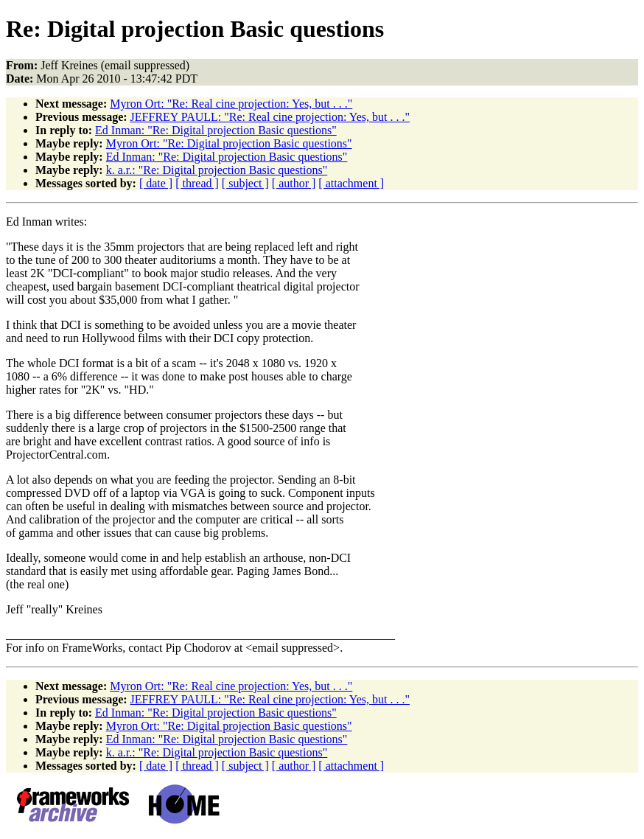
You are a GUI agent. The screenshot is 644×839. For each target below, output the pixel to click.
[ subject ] (245, 183)
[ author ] (294, 183)
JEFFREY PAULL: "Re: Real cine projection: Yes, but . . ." (270, 117)
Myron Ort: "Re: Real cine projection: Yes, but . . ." (231, 104)
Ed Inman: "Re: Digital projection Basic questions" (216, 130)
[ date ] (156, 183)
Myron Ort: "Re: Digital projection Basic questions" (229, 143)
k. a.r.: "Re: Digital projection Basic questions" (217, 170)
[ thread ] (197, 183)
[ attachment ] (351, 183)
